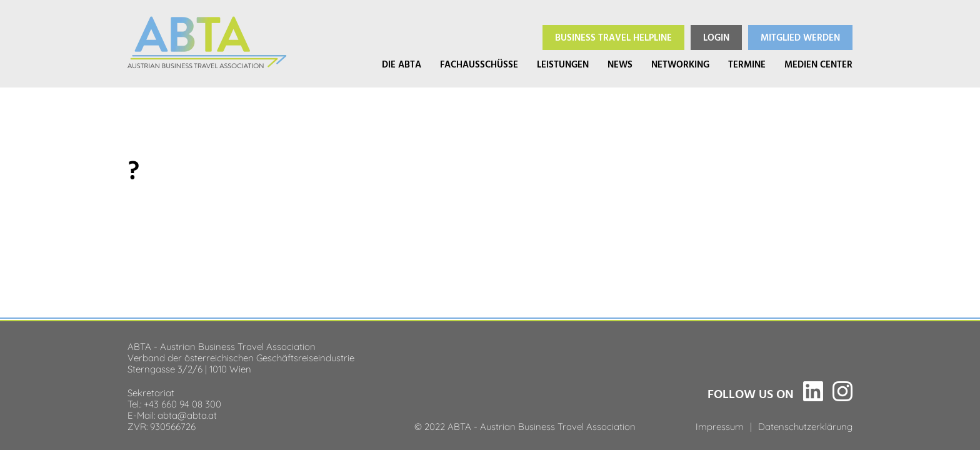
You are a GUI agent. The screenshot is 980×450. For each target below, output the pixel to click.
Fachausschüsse (479, 65)
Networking (680, 65)
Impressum (720, 426)
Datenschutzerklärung (805, 426)
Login (716, 38)
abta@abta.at (187, 414)
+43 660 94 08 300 (182, 403)
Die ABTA (402, 65)
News (620, 65)
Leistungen (563, 65)
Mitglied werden (800, 38)
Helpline (613, 38)
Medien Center (818, 65)
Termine (747, 65)
